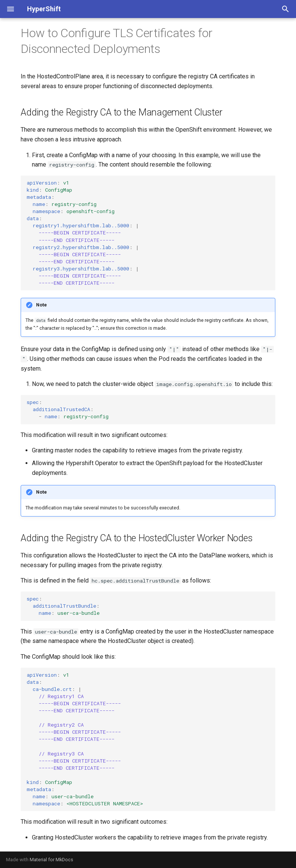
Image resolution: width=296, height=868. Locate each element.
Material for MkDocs (51, 860)
